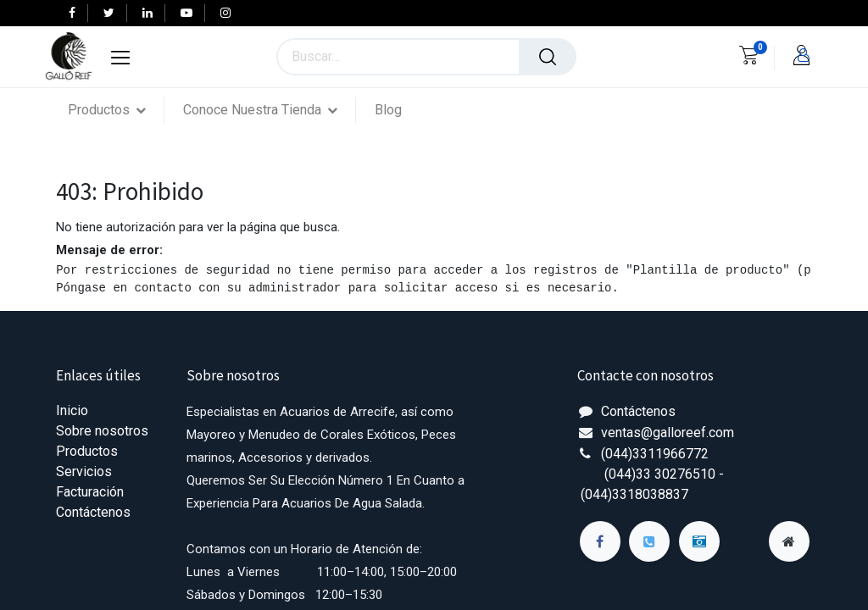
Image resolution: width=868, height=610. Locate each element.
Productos (87, 451)
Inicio (72, 410)
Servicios (84, 471)
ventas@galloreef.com (668, 433)
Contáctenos (93, 512)
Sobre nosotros (102, 431)
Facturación (90, 492)
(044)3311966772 (655, 454)
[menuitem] (388, 110)
